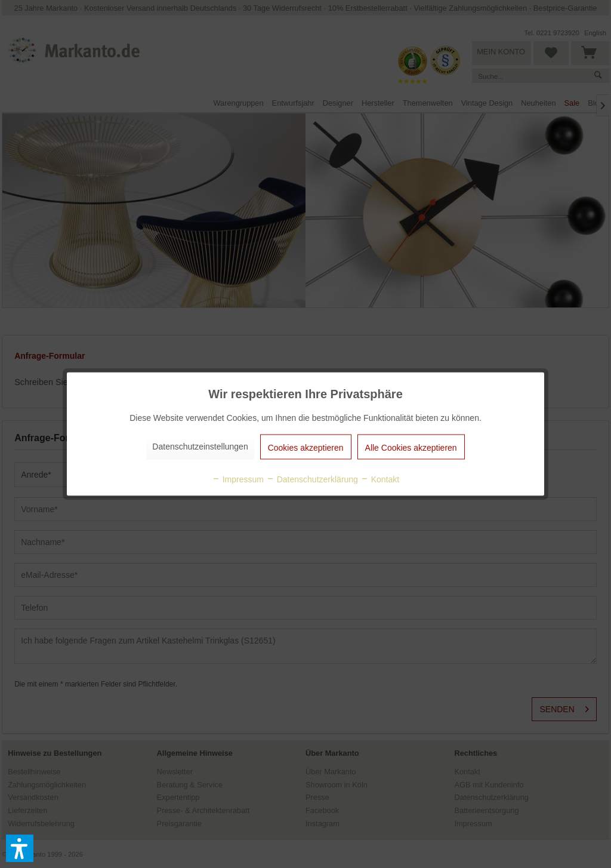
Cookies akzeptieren (306, 448)
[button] (20, 848)
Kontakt (380, 479)
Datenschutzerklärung (312, 479)
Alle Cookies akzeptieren (411, 448)
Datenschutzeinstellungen (200, 447)
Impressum (238, 479)
